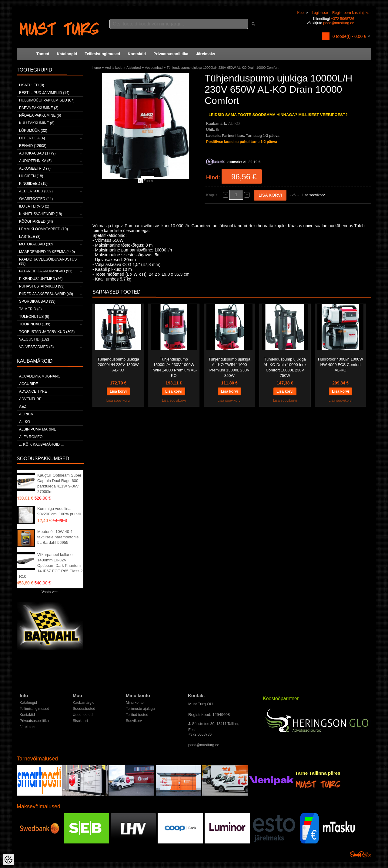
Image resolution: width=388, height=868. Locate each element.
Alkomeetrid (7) (35, 168)
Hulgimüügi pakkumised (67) (47, 100)
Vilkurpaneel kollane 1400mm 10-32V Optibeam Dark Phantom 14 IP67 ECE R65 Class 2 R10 (51, 565)
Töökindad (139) (35, 324)
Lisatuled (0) (32, 85)
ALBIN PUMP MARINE (38, 429)
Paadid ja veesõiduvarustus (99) (48, 261)
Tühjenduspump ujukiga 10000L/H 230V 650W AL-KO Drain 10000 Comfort (223, 68)
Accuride (29, 384)
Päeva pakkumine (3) (39, 108)
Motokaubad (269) (37, 244)
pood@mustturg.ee (339, 23)
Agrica (26, 414)
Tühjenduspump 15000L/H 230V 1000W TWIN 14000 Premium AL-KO (174, 367)
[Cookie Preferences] (8, 860)
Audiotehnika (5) (35, 161)
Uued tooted (83, 715)
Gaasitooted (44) (36, 199)
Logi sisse (320, 13)
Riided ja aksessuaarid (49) (46, 294)
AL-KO (25, 422)
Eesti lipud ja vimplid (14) (44, 93)
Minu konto (135, 703)
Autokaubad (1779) (37, 153)
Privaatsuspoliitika (171, 54)
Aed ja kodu (114, 68)
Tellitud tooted (137, 715)
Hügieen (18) (31, 176)
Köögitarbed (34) (36, 221)
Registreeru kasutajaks (351, 13)
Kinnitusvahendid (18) (41, 214)
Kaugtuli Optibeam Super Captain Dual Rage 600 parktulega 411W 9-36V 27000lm (59, 483)
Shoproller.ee (361, 854)
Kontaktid (137, 54)
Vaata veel (50, 592)
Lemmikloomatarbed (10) (43, 229)
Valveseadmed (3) (36, 347)
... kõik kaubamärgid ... (41, 444)
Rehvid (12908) (33, 146)
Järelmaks (206, 54)
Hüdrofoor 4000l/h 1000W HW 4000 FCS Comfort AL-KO (341, 365)
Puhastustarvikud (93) (42, 286)
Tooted (43, 54)
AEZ (23, 407)
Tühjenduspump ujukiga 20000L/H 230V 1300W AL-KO (118, 365)
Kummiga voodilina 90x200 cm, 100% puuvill (59, 511)
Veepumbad (154, 68)
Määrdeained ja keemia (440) (47, 252)
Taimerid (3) (30, 309)
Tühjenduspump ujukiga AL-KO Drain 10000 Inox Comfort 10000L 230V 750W (285, 367)
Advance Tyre (33, 391)
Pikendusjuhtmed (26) (41, 279)
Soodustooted (84, 709)
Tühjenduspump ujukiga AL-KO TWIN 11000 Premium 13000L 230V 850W (229, 367)
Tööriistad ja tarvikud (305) (47, 332)
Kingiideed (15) (33, 184)
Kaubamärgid (84, 703)
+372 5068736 (342, 19)
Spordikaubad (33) (37, 301)
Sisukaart (80, 721)
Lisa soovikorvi (314, 195)
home (97, 68)
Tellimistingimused (103, 54)
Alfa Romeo (31, 437)
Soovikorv (134, 721)
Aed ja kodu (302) (36, 191)
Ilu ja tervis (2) (34, 206)
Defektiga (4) (32, 138)
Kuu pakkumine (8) (37, 123)
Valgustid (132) (34, 339)
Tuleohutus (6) (34, 317)
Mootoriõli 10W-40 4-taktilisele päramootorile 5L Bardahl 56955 (58, 537)
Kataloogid (67, 54)
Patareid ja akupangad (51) (46, 271)
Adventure (30, 399)
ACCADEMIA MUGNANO (40, 376)
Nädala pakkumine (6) (40, 115)
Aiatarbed (134, 68)
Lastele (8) (30, 237)
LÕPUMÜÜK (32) (33, 131)
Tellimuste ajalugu (140, 709)
